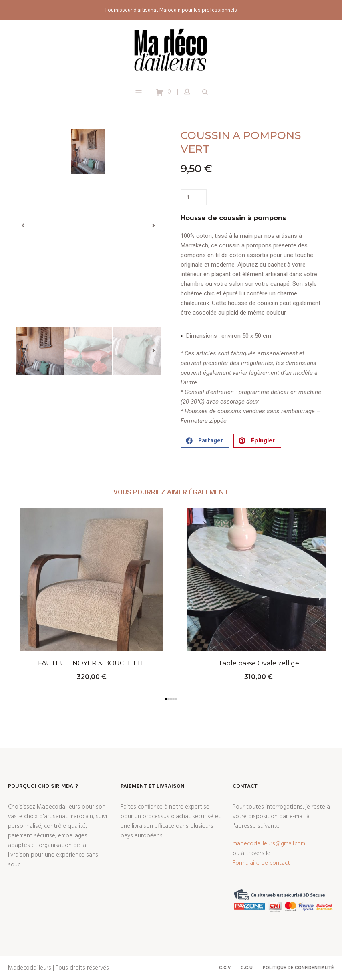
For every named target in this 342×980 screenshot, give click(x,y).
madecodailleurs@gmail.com (269, 844)
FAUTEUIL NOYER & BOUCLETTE (92, 663)
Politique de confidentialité (298, 968)
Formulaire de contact (261, 863)
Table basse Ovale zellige (259, 663)
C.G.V (225, 968)
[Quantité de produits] (194, 197)
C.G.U (247, 968)
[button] (23, 226)
